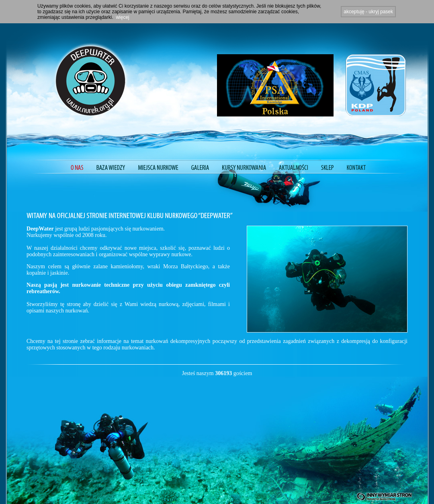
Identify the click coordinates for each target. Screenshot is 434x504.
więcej (122, 17)
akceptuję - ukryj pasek (368, 12)
